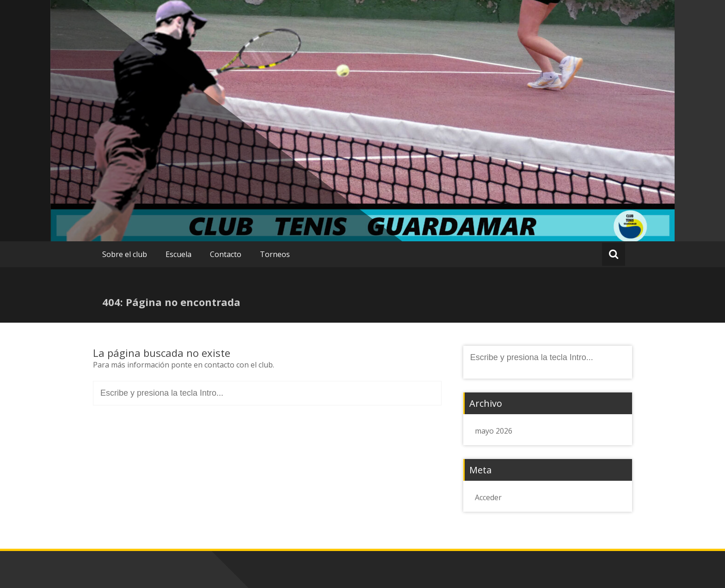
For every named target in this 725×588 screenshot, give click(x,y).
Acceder (488, 497)
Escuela (178, 254)
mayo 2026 (494, 431)
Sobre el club (125, 254)
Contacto (226, 254)
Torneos (275, 254)
